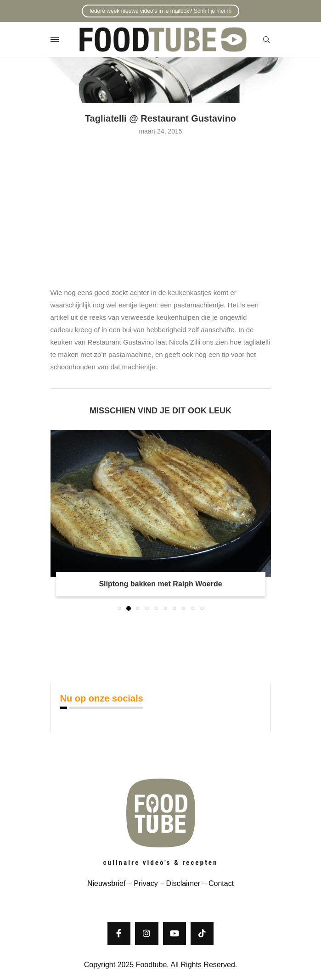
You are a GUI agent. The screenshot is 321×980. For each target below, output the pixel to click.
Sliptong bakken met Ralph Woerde (160, 584)
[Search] (266, 40)
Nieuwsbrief (107, 883)
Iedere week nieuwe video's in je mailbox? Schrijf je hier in (160, 11)
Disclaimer (183, 883)
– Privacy (141, 883)
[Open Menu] (55, 39)
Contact (221, 883)
